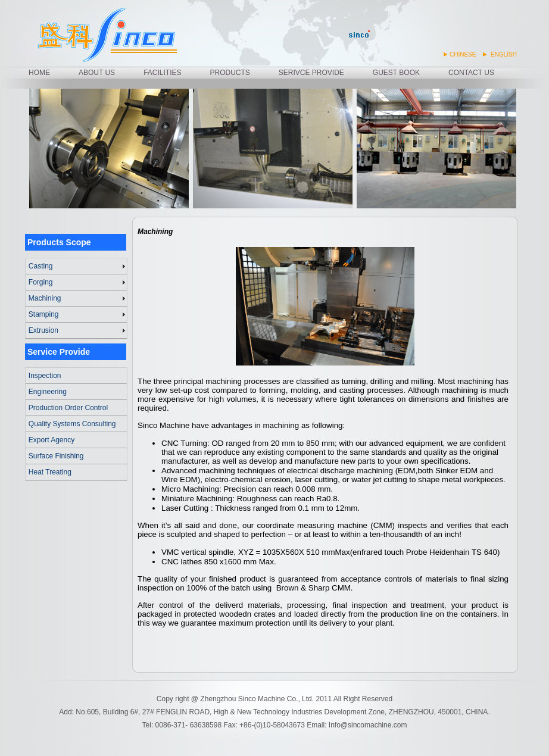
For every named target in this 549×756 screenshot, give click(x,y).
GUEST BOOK (396, 73)
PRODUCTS (230, 73)
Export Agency (52, 440)
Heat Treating (50, 472)
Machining (45, 298)
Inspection (45, 376)
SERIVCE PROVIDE (311, 73)
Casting (41, 266)
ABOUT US (97, 73)
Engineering (48, 392)
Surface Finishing (56, 456)
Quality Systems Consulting (72, 424)
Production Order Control (68, 408)
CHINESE (463, 54)
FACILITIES (162, 73)
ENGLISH (504, 54)
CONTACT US (471, 73)
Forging (41, 282)
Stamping (44, 314)
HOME (39, 73)
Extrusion (43, 330)
